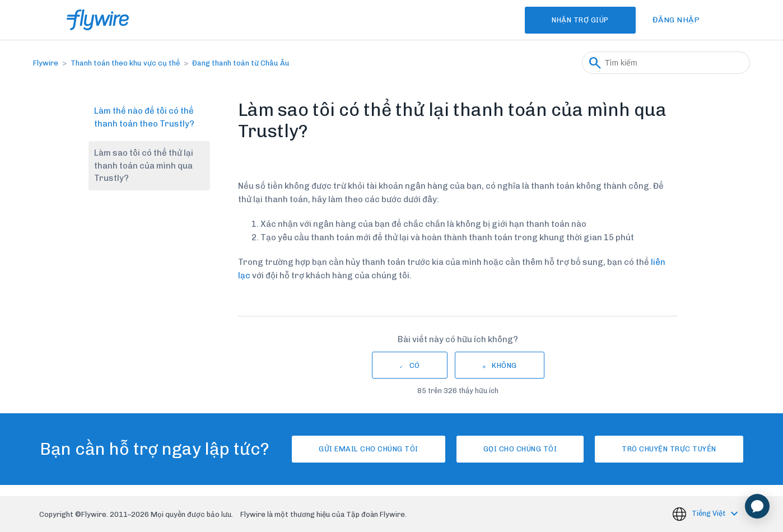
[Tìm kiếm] (666, 63)
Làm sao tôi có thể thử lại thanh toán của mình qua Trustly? (144, 165)
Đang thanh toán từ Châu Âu (241, 63)
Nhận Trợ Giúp (580, 20)
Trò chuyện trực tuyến (669, 449)
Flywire (46, 63)
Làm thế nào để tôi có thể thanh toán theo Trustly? (144, 117)
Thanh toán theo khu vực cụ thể (125, 63)
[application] (757, 506)
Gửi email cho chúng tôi (369, 449)
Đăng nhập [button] (676, 20)
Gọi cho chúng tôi (520, 449)
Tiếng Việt (710, 514)
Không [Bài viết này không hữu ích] (504, 365)
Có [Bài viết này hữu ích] (415, 365)
